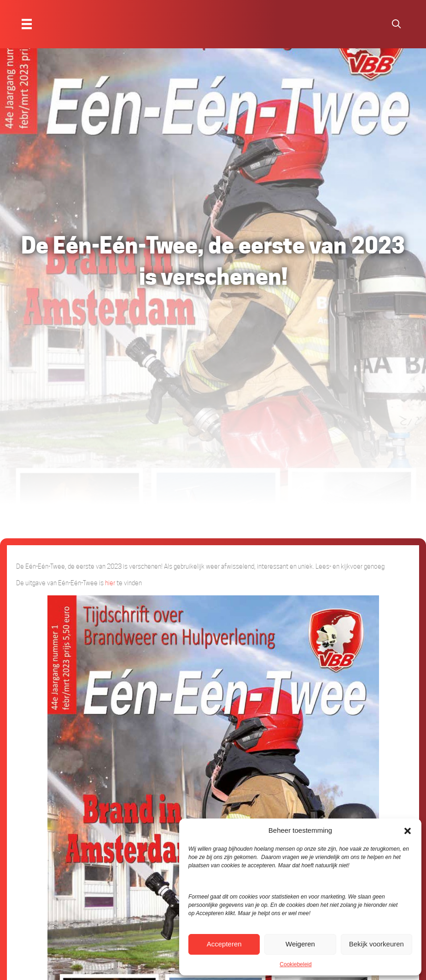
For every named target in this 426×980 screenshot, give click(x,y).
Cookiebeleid (295, 964)
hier (110, 583)
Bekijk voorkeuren (376, 944)
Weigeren (300, 944)
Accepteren (224, 944)
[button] (408, 830)
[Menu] (27, 24)
